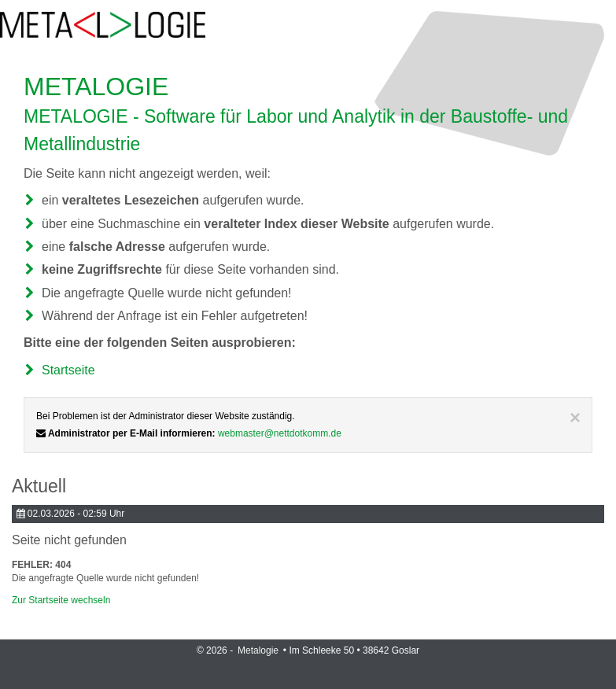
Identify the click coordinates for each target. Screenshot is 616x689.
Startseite (68, 370)
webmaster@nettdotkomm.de (280, 433)
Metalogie (259, 650)
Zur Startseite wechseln (61, 600)
